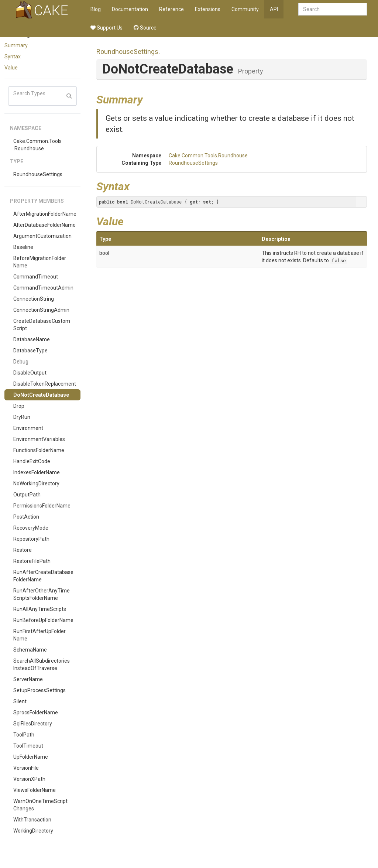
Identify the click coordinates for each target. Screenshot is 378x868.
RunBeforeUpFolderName (43, 620)
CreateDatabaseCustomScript (42, 325)
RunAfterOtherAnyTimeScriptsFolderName (42, 594)
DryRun (22, 417)
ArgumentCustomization (42, 236)
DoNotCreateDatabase (41, 395)
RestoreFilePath (32, 561)
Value (11, 68)
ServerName (28, 679)
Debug (21, 362)
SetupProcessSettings (39, 690)
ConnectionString (34, 299)
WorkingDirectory (33, 831)
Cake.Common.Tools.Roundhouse (37, 145)
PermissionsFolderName (42, 506)
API (274, 9)
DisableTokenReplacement (45, 384)
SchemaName (30, 650)
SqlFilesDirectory (33, 724)
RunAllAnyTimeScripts (40, 609)
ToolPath (24, 735)
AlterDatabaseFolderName (44, 225)
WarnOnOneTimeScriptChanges (40, 805)
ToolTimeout (28, 746)
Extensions (208, 9)
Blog (96, 9)
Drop (19, 406)
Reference (171, 9)
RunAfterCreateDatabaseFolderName (43, 576)
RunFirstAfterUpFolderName (39, 635)
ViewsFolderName (35, 790)
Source (145, 28)
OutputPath (27, 495)
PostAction (26, 517)
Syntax (13, 57)
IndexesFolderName (37, 472)
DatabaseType (30, 351)
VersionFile (26, 768)
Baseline (23, 247)
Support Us (106, 28)
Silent (20, 701)
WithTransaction (32, 820)
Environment (28, 428)
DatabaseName (32, 339)
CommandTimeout (36, 277)
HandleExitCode (32, 461)
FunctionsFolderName (39, 450)
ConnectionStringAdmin (41, 310)
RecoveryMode (31, 528)
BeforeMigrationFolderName (40, 262)
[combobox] (333, 9)
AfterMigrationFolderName (45, 214)
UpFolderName (31, 757)
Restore (23, 550)
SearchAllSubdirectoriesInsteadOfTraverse (42, 664)
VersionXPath (29, 779)
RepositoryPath (31, 539)
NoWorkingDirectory (36, 483)
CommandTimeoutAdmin (43, 288)
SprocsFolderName (36, 712)
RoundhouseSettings (38, 174)
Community (245, 9)
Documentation (130, 9)
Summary (16, 45)
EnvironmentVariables (39, 439)
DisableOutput (30, 373)
